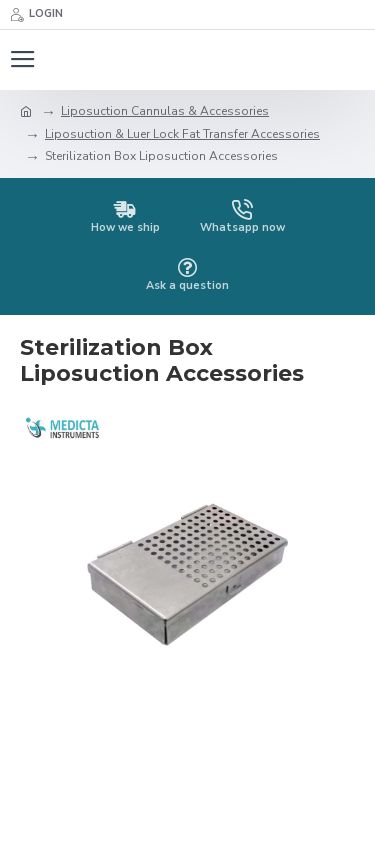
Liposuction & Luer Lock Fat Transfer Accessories (182, 134)
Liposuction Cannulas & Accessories (165, 111)
